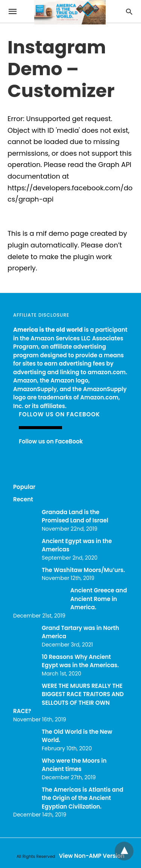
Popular (24, 487)
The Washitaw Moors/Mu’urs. (83, 570)
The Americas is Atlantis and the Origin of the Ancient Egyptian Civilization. (83, 798)
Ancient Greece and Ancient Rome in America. (99, 599)
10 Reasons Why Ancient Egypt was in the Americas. (80, 661)
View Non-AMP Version (92, 856)
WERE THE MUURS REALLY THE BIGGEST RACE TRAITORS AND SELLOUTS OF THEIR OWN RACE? (68, 699)
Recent (23, 499)
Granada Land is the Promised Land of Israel (75, 516)
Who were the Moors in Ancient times (74, 765)
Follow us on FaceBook (59, 414)
